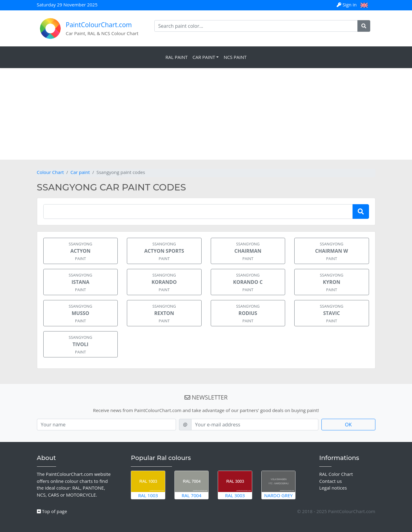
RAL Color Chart (336, 474)
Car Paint (204, 57)
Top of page (52, 511)
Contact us (331, 481)
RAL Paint (176, 57)
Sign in (347, 5)
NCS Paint (235, 57)
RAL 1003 (148, 485)
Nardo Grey (279, 485)
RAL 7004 (192, 485)
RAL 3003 (235, 485)
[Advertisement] (206, 114)
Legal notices (333, 488)
